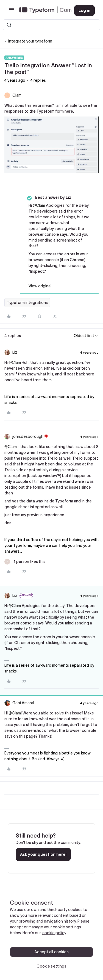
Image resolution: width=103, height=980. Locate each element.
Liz (15, 352)
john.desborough (28, 436)
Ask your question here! (43, 854)
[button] (12, 12)
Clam (17, 95)
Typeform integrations (27, 303)
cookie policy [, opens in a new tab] (54, 933)
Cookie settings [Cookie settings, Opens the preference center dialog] (51, 966)
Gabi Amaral (23, 703)
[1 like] (25, 562)
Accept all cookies (51, 952)
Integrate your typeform (30, 41)
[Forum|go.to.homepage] (42, 10)
